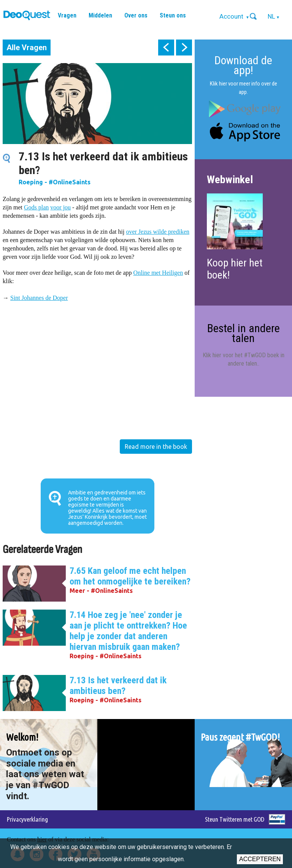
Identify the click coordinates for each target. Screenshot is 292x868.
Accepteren (260, 859)
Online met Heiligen (158, 273)
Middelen (100, 15)
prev (166, 48)
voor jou (60, 207)
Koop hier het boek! (235, 269)
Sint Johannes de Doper (39, 298)
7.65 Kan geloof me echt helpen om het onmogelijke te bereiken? (130, 576)
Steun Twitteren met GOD (235, 819)
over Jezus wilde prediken (158, 232)
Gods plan (36, 207)
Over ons (136, 15)
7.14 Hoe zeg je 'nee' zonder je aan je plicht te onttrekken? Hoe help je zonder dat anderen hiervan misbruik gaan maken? (128, 631)
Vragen (67, 15)
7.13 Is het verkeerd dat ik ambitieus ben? (118, 686)
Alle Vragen (27, 48)
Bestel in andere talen (244, 333)
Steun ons (173, 15)
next (184, 48)
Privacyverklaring (27, 819)
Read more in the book (156, 447)
